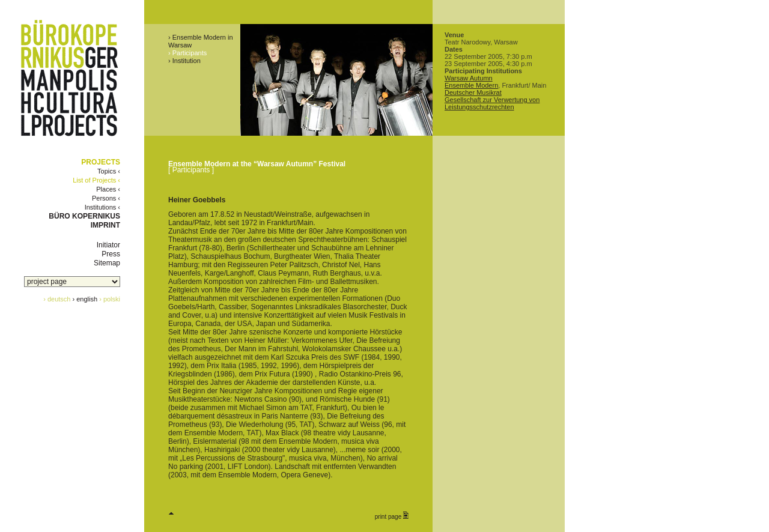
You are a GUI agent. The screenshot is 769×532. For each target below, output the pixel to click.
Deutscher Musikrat (473, 92)
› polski (110, 299)
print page (392, 516)
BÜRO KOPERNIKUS (84, 216)
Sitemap (107, 263)
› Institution (184, 61)
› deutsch (57, 299)
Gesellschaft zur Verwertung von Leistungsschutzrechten (492, 103)
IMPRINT (105, 225)
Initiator (108, 245)
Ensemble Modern (471, 85)
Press (111, 254)
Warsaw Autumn (469, 78)
